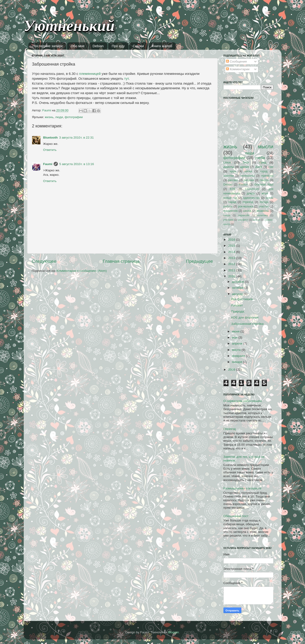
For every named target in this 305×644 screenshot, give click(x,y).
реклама (228, 220)
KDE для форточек (245, 317)
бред (263, 162)
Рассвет (237, 305)
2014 (232, 252)
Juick (259, 167)
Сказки (138, 46)
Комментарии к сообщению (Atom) (82, 271)
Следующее (44, 261)
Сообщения (236, 61)
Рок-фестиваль (242, 299)
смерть (264, 180)
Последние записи (48, 46)
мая (235, 337)
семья (256, 220)
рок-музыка (246, 206)
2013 (232, 258)
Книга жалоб (162, 46)
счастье (264, 206)
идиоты (229, 167)
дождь (251, 193)
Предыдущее (200, 261)
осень (270, 198)
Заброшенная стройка (247, 324)
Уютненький (69, 26)
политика (262, 215)
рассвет (233, 180)
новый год (230, 198)
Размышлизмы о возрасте (242, 488)
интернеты (248, 176)
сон (271, 167)
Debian (98, 46)
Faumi (48, 164)
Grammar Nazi (264, 185)
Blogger (174, 632)
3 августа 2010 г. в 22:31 (77, 138)
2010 (232, 276)
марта (237, 350)
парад (232, 202)
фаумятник (231, 211)
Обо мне (78, 46)
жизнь (49, 117)
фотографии (74, 117)
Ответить (50, 150)
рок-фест (243, 220)
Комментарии (238, 69)
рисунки (249, 180)
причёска (267, 176)
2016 (232, 240)
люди (59, 117)
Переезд (230, 429)
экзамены (263, 211)
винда (227, 215)
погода (264, 202)
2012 (232, 264)
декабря (238, 282)
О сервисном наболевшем (243, 401)
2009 (232, 370)
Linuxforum (252, 189)
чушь (233, 171)
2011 (232, 270)
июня (236, 331)
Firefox (243, 185)
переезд (248, 202)
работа (228, 206)
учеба (260, 158)
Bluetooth (51, 138)
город (264, 171)
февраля (239, 356)
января (238, 362)
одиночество (251, 198)
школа (247, 211)
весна (248, 171)
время (244, 167)
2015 (232, 246)
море (265, 193)
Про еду (118, 46)
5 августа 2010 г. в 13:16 (77, 164)
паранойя (244, 215)
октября (238, 288)
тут (126, 79)
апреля (238, 344)
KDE (233, 189)
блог (246, 162)
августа (238, 294)
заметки (229, 176)
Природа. (238, 311)
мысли (266, 147)
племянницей (90, 74)
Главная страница (121, 261)
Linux (227, 162)
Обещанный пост (236, 516)
